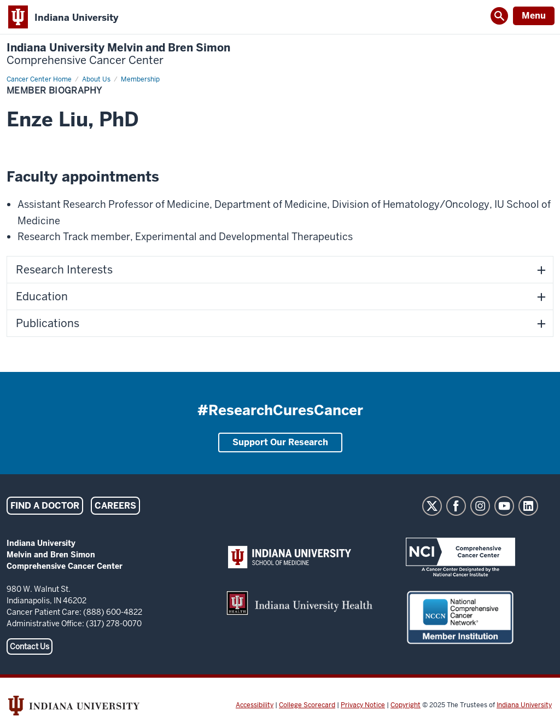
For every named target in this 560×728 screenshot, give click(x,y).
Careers (115, 506)
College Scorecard (307, 705)
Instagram (480, 506)
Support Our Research (280, 442)
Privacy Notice (363, 705)
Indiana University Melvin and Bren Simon (118, 54)
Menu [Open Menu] (534, 16)
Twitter (432, 506)
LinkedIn (528, 506)
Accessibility (255, 705)
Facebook (456, 506)
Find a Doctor (45, 506)
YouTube (504, 506)
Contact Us (30, 647)
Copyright (406, 705)
